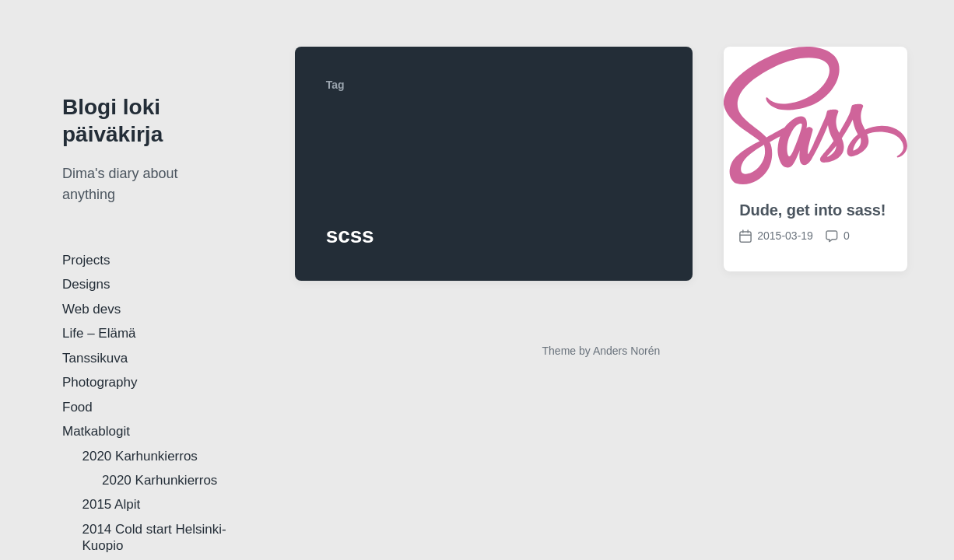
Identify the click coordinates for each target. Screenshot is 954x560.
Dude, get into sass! (812, 210)
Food (77, 407)
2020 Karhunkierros (140, 456)
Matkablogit (96, 431)
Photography (100, 382)
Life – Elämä (99, 333)
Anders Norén (626, 351)
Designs (86, 284)
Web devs (91, 309)
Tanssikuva (95, 358)
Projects (86, 260)
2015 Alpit (112, 504)
